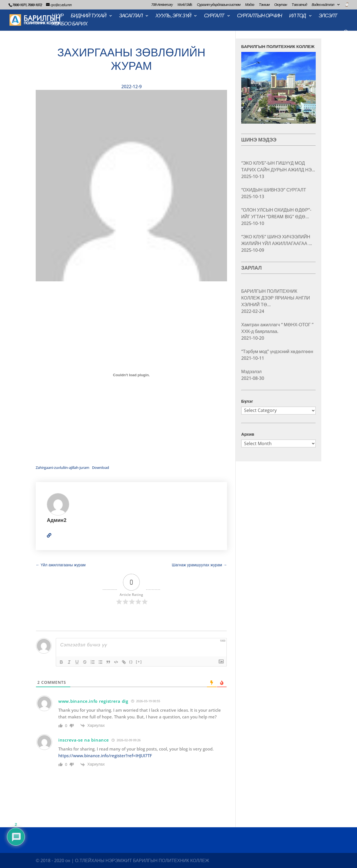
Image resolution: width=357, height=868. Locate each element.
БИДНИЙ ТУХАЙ (89, 16)
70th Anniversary (162, 5)
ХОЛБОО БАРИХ (69, 24)
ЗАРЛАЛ (252, 268)
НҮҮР (58, 16)
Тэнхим (264, 5)
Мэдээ (250, 5)
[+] (139, 662)
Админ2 (57, 520)
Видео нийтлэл (323, 5)
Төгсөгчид (299, 5)
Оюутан (280, 5)
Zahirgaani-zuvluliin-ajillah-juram (62, 467)
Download (101, 467)
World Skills (185, 5)
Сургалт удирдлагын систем (219, 5)
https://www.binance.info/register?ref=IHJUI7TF (105, 756)
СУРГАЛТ (214, 16)
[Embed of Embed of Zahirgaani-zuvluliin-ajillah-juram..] (131, 375)
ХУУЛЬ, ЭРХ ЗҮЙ (173, 16)
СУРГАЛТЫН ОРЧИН (260, 16)
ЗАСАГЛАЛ (131, 16)
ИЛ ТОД (298, 16)
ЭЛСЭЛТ (328, 16)
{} (131, 662)
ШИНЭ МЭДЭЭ (259, 140)
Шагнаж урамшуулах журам (199, 565)
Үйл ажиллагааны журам (61, 565)
